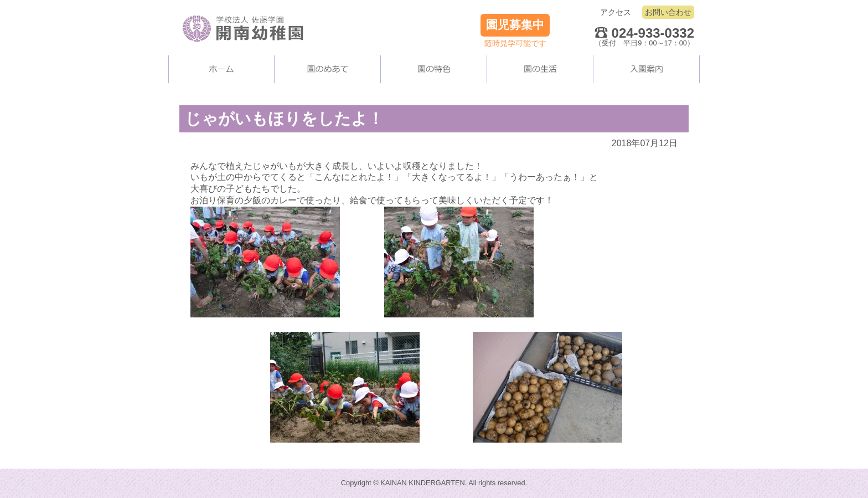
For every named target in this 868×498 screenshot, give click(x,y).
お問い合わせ (668, 12)
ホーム (221, 69)
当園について (328, 69)
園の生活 (540, 69)
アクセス (616, 12)
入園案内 (647, 69)
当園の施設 (434, 69)
